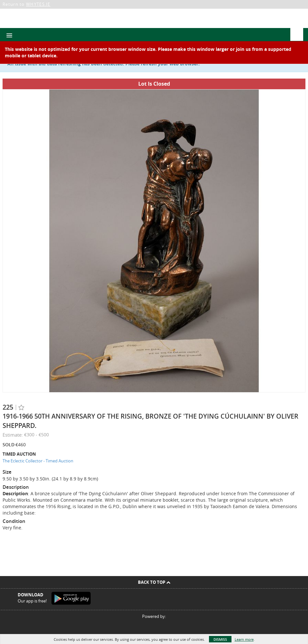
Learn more (244, 639)
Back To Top (154, 582)
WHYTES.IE (38, 4)
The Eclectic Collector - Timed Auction (38, 461)
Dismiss (220, 639)
